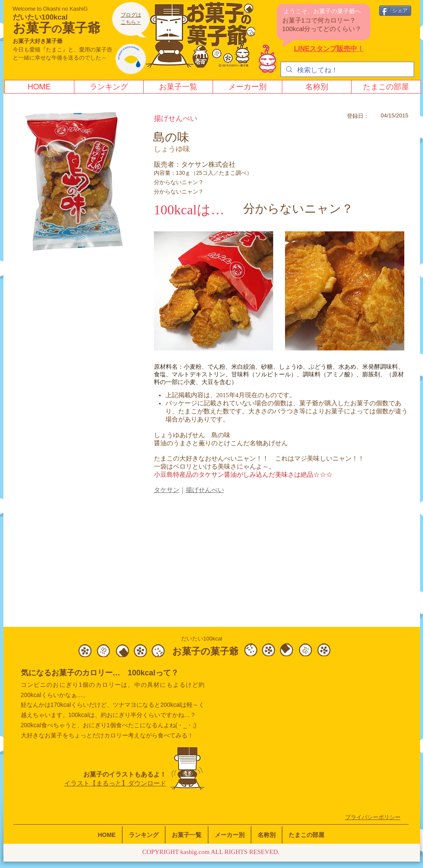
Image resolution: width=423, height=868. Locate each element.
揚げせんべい (205, 490)
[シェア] (395, 11)
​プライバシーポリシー (373, 817)
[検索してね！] (346, 70)
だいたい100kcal (40, 17)
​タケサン (167, 490)
